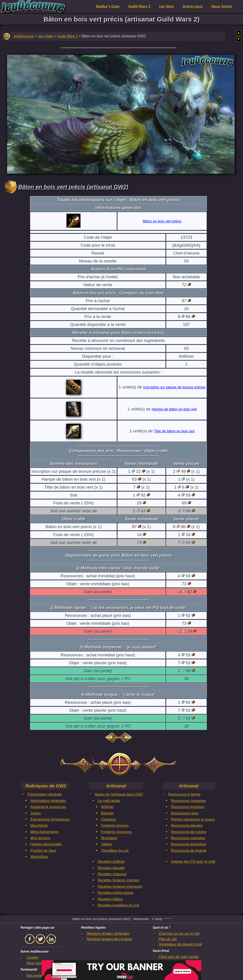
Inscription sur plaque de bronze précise (174, 387)
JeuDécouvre (23, 36)
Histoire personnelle (46, 844)
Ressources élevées (187, 826)
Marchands (39, 826)
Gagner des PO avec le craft (193, 862)
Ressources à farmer (184, 794)
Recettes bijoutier (111, 868)
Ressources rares (185, 813)
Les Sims (167, 6)
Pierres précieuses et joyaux (193, 819)
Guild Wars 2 (139, 6)
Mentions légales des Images (110, 939)
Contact (32, 957)
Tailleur (107, 844)
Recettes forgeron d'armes (118, 880)
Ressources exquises (188, 807)
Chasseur (109, 819)
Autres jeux (193, 6)
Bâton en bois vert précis (162, 221)
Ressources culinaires (188, 838)
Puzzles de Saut (43, 851)
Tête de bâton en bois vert (174, 431)
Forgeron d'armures (116, 832)
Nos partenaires (39, 975)
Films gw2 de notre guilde (179, 957)
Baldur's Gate (108, 6)
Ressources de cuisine (189, 832)
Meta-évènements (45, 832)
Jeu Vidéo (46, 36)
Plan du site (168, 939)
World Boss (39, 857)
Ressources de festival (189, 851)
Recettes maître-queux (116, 893)
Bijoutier (107, 813)
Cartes (36, 813)
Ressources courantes (188, 801)
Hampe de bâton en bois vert (174, 409)
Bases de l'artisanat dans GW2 (119, 794)
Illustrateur (109, 838)
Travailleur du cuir (115, 851)
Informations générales (48, 801)
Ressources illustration (189, 844)
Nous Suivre (222, 6)
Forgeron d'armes (115, 826)
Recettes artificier (111, 862)
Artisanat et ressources (48, 807)
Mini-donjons (40, 838)
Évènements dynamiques (50, 819)
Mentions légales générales (108, 934)
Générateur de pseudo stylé (180, 944)
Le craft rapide (109, 801)
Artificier (107, 807)
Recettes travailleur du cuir (119, 905)
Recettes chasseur (112, 874)
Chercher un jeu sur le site (179, 934)
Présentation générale (45, 794)
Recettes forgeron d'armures (120, 887)
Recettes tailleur (110, 899)
